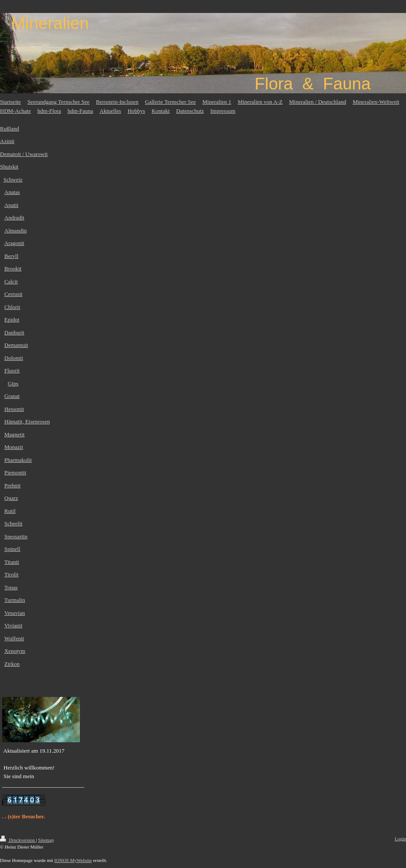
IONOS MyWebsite (73, 860)
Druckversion (18, 840)
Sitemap (46, 840)
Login (400, 839)
